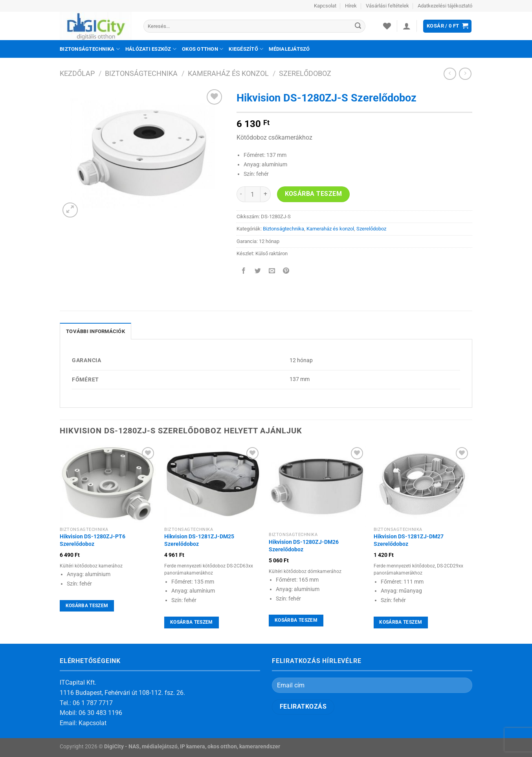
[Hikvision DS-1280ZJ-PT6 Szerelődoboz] (108, 484)
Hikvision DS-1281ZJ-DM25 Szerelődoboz (199, 540)
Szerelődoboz (305, 73)
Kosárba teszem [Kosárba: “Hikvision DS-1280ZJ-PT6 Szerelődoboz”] (87, 606)
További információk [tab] (95, 331)
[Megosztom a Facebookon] (244, 272)
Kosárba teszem (314, 194)
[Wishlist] (387, 26)
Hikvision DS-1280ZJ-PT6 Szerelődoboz (93, 540)
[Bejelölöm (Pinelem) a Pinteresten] (286, 272)
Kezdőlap (77, 73)
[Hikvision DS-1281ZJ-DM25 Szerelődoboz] (213, 484)
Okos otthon (203, 49)
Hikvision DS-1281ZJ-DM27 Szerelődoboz (409, 540)
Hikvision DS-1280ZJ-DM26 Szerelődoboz (304, 546)
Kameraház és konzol (228, 73)
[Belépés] (407, 26)
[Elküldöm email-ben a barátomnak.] (272, 272)
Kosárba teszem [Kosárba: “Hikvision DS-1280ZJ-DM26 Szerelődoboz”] (296, 620)
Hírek (351, 6)
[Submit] (358, 26)
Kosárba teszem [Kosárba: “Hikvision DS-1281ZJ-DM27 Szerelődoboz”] (401, 622)
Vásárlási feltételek (387, 6)
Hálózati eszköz (151, 49)
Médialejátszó (289, 49)
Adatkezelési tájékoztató (445, 6)
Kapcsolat (325, 6)
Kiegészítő (246, 49)
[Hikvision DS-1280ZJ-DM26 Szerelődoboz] (317, 487)
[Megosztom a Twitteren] (258, 272)
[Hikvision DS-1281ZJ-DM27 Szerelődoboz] (422, 484)
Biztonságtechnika (90, 49)
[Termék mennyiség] (253, 194)
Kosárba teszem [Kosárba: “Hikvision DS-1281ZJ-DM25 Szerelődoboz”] (192, 622)
